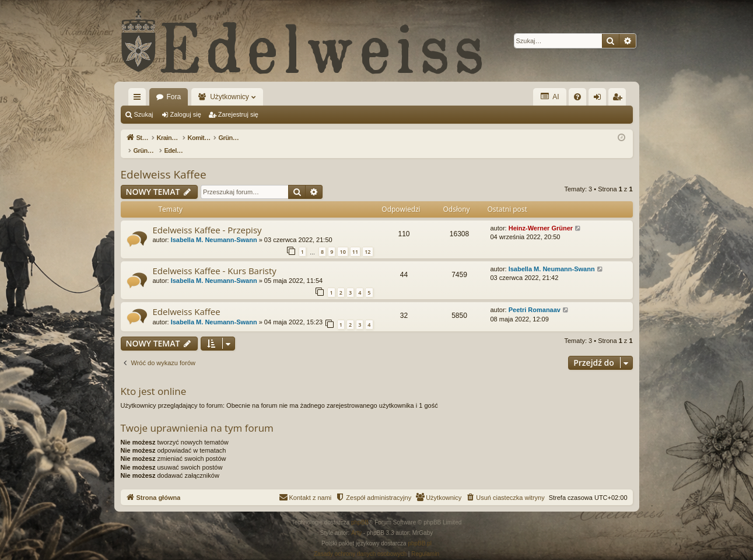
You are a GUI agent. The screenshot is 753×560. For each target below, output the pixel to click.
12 (367, 239)
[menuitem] (577, 97)
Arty (356, 521)
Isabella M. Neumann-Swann (214, 228)
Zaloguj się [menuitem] (599, 99)
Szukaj (144, 114)
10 (342, 239)
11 (355, 239)
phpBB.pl (420, 531)
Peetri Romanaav (535, 297)
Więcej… (139, 99)
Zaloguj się (186, 114)
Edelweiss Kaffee (164, 162)
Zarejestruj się (238, 114)
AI (549, 97)
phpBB (360, 510)
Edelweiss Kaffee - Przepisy (207, 218)
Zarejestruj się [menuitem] (619, 99)
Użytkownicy (230, 97)
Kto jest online (154, 379)
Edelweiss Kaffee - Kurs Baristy (215, 258)
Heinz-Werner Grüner (541, 216)
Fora (174, 97)
